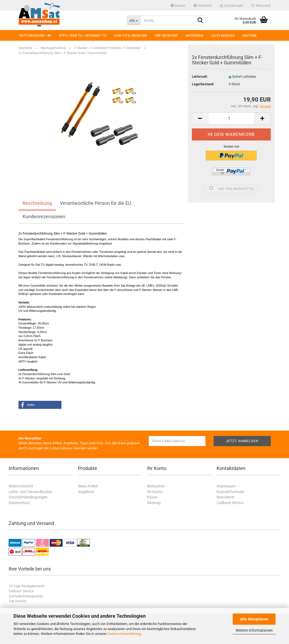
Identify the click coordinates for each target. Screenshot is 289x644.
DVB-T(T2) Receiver (131, 36)
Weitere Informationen (254, 630)
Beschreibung (37, 203)
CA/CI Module (223, 36)
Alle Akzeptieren (254, 619)
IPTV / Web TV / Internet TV (83, 36)
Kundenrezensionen (44, 216)
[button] (40, 405)
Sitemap (154, 503)
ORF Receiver (166, 36)
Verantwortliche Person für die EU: (96, 203)
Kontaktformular (231, 492)
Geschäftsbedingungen (28, 497)
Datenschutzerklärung (124, 634)
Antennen (194, 36)
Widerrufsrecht (21, 486)
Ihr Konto (155, 492)
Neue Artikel (88, 486)
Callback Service (230, 503)
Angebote (86, 492)
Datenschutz (19, 503)
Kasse (152, 497)
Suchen (178, 6)
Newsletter (226, 497)
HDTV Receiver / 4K (35, 36)
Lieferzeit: (200, 77)
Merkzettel (261, 6)
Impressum (226, 486)
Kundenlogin (232, 6)
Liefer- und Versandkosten (30, 492)
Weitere (250, 36)
